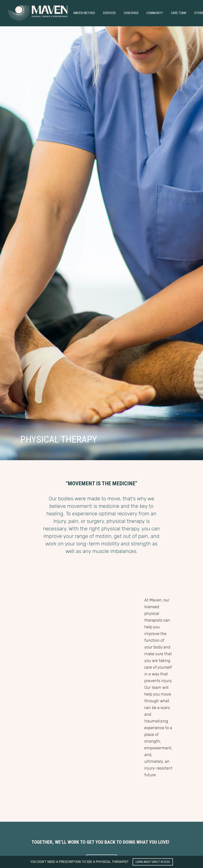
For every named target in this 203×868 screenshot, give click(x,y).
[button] (84, 13)
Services (109, 13)
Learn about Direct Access (153, 862)
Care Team (179, 13)
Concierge (131, 13)
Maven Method (84, 13)
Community (155, 13)
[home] (38, 13)
